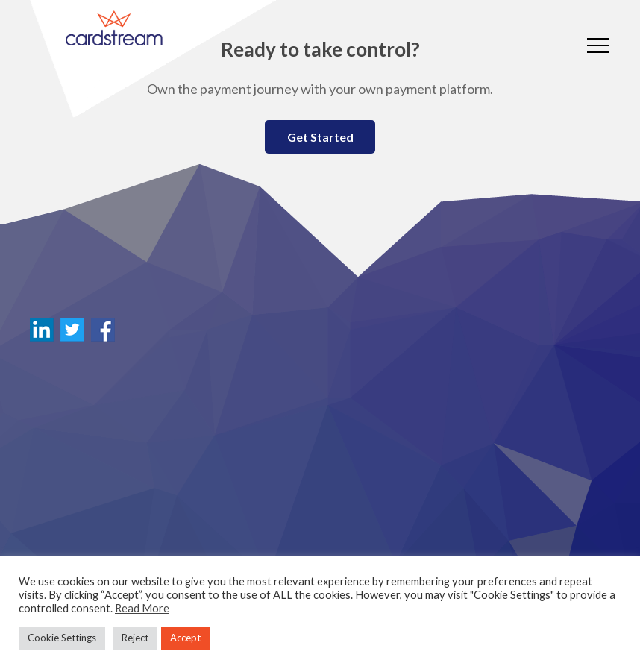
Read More (142, 608)
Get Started (320, 137)
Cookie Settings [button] (62, 638)
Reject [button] (135, 638)
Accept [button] (185, 638)
